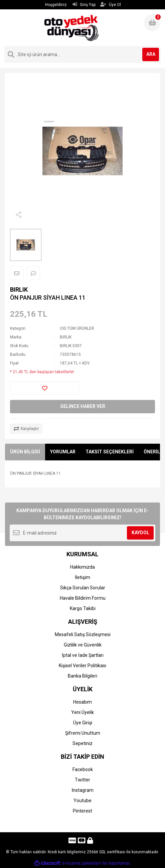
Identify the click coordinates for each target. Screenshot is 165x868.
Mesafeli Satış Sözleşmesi (83, 634)
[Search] (82, 54)
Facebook (83, 769)
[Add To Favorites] (45, 388)
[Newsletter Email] (82, 533)
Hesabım (82, 702)
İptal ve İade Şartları (83, 655)
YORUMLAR (63, 452)
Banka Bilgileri (82, 676)
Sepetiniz (82, 743)
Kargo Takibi (83, 608)
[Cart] (152, 23)
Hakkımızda (82, 567)
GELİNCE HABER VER (83, 406)
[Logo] (71, 28)
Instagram (83, 790)
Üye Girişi (83, 723)
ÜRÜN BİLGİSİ (25, 452)
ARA (151, 54)
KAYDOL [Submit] (140, 533)
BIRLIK (19, 290)
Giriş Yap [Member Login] (84, 5)
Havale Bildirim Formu (83, 598)
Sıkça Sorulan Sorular (83, 588)
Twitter (82, 780)
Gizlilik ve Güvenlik (83, 645)
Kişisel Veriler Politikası (82, 666)
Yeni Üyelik (82, 712)
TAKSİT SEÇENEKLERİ (110, 452)
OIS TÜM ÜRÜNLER (77, 328)
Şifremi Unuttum (83, 733)
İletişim (82, 577)
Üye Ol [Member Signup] (111, 5)
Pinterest (82, 811)
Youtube (82, 801)
